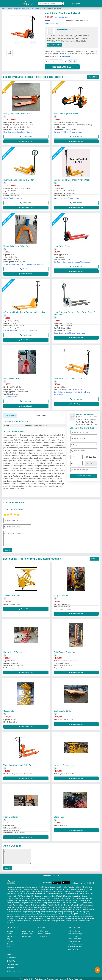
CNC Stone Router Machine (50, 900)
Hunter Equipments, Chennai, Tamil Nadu (69, 332)
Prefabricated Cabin (49, 895)
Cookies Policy (43, 930)
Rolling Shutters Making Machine (51, 911)
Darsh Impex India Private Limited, (67, 197)
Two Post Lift (80, 911)
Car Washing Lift (69, 911)
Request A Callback (51, 875)
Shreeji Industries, (10, 396)
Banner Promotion (74, 938)
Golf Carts (14, 918)
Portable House (41, 893)
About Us (10, 930)
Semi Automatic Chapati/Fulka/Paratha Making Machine (39, 913)
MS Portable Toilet (72, 893)
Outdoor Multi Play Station (59, 886)
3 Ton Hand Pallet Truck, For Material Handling (24, 311)
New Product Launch (75, 943)
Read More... (67, 55)
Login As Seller (73, 948)
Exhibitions (11, 943)
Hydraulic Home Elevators (40, 891)
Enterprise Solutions (75, 946)
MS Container (37, 895)
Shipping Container (46, 897)
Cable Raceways (83, 906)
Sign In (76, 3)
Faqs (8, 946)
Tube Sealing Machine (14, 888)
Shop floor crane (61, 595)
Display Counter (25, 891)
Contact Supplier (54, 44)
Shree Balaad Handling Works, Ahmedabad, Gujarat (23, 263)
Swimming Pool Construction (16, 915)
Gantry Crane (52, 902)
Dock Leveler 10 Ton (63, 710)
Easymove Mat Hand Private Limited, (68, 131)
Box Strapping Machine (79, 888)
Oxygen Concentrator (57, 918)
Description (41, 414)
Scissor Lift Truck (83, 891)
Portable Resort (84, 893)
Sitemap (10, 933)
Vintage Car (22, 918)
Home (3, 8)
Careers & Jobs (28, 933)
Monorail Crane (72, 902)
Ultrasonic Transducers (39, 909)
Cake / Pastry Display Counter (53, 904)
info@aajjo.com (12, 964)
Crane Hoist (61, 902)
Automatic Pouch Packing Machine (83, 909)
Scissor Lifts (9, 710)
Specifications (10, 414)
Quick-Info (10, 940)
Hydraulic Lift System (13, 651)
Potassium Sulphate (49, 920)
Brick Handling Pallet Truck (66, 113)
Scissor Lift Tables (12, 595)
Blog (8, 938)
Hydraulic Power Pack (33, 900)
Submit (7, 549)
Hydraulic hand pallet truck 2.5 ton (19, 179)
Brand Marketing (74, 940)
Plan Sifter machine (58, 906)
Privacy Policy (42, 935)
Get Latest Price (61, 16)
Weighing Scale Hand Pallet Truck (19, 764)
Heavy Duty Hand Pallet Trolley (17, 113)
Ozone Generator (71, 918)
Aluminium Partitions (47, 888)
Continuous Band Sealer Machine (59, 909)
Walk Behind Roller (75, 886)
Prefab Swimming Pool (66, 913)
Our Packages (73, 935)
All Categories (27, 935)
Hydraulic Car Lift (70, 891)
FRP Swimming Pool (82, 913)
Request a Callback (62, 66)
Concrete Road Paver (23, 920)
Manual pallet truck (12, 816)
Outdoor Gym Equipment (70, 915)
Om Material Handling (65, 29)
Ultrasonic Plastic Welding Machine (18, 909)
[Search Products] (39, 3)
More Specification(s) (53, 23)
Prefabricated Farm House (56, 893)
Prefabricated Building (80, 895)
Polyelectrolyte (11, 922)
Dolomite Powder (84, 920)
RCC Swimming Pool (34, 915)
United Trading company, (13, 197)
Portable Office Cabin (64, 895)
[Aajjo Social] (82, 882)
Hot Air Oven (81, 897)
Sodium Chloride (72, 920)
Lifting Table (59, 816)
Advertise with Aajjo (75, 933)
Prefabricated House (32, 897)
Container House (59, 897)
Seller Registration (74, 930)
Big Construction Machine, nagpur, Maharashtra (72, 261)
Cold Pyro (82, 918)
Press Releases (28, 930)
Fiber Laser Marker (71, 904)
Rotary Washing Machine (69, 900)
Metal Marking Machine (86, 904)
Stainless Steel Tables (63, 888)
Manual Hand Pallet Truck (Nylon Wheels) (72, 179)
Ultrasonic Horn (71, 906)
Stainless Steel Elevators (15, 893)
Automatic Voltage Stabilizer (23, 902)
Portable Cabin (44, 886)
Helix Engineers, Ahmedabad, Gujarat (18, 131)
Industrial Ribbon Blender (31, 888)
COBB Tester (82, 902)
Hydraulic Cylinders (18, 900)
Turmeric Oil (61, 920)
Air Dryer (36, 911)
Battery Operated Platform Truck (38, 918)
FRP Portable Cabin (24, 895)
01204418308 (12, 957)
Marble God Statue (13, 906)
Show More (93, 76)
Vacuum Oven (71, 897)
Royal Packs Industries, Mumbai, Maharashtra (21, 330)
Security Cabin (29, 893)
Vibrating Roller (87, 886)
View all (94, 558)
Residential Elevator (57, 891)
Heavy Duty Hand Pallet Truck (17, 245)
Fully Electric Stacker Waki (66, 651)
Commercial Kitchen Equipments (39, 906)
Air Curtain (24, 906)
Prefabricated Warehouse (15, 897)
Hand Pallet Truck (36, 8)
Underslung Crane (40, 902)
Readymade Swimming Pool (52, 915)
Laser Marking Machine (30, 886)
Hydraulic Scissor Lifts (64, 764)
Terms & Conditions (44, 933)
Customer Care (12, 935)
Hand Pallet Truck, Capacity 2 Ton (69, 377)
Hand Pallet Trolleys (12, 377)
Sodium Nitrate (36, 920)
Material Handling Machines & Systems (18, 8)
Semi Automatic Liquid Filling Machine (19, 911)
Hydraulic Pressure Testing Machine (30, 904)
